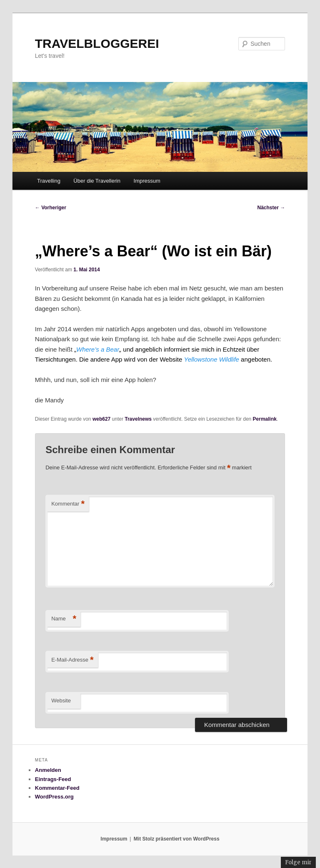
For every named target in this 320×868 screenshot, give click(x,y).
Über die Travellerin (97, 181)
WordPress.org (54, 797)
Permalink (265, 419)
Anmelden (48, 770)
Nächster (271, 208)
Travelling (49, 181)
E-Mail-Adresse (72, 660)
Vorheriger (51, 208)
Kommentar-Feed (57, 788)
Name (64, 619)
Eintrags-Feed (53, 779)
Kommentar (68, 504)
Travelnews (138, 419)
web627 (101, 419)
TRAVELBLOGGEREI (97, 43)
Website (61, 701)
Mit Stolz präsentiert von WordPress (177, 839)
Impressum (147, 181)
